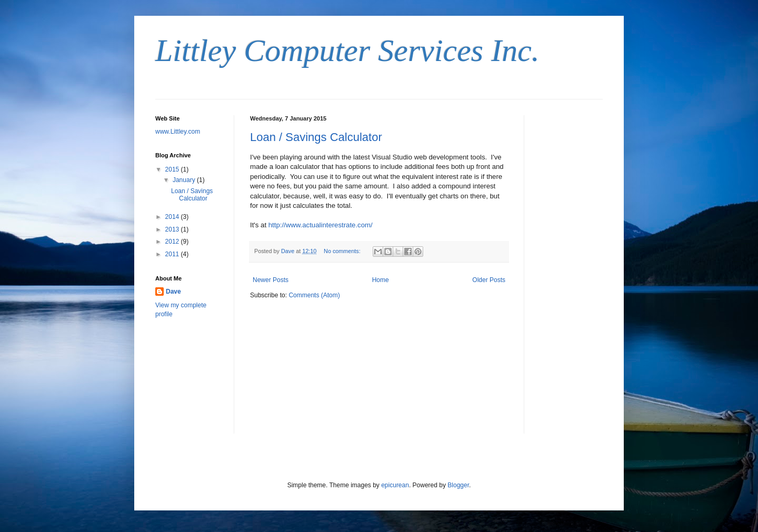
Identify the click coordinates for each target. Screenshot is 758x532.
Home (381, 280)
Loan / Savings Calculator (316, 137)
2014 (173, 217)
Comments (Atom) (314, 295)
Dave (173, 292)
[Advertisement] (571, 273)
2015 (173, 169)
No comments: (343, 251)
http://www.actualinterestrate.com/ (321, 225)
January (185, 180)
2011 (173, 254)
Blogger (458, 485)
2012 (173, 242)
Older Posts (489, 280)
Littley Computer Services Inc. (347, 51)
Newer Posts (271, 280)
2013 (173, 229)
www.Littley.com (178, 132)
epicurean (395, 485)
